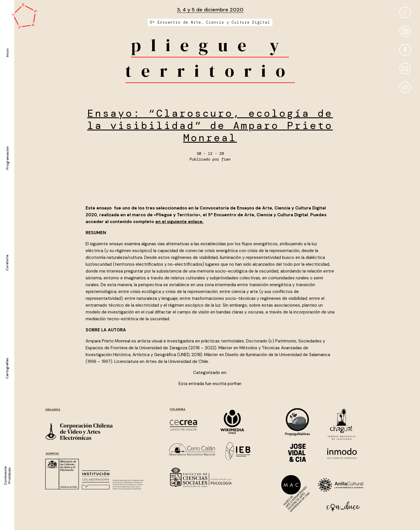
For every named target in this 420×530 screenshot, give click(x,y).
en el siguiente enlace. (179, 222)
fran (226, 159)
